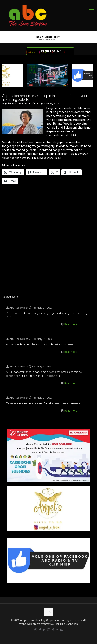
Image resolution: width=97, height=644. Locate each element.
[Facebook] (48, 582)
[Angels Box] (48, 530)
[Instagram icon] (49, 630)
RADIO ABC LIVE (51, 51)
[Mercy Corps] (48, 481)
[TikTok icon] (53, 630)
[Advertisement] (48, 242)
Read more (71, 324)
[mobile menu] (92, 8)
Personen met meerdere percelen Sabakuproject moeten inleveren (43, 403)
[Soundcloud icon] (57, 630)
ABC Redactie (17, 308)
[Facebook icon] (40, 630)
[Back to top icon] (48, 612)
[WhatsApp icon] (36, 630)
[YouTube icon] (44, 630)
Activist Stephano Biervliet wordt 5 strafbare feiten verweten (40, 344)
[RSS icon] (61, 630)
